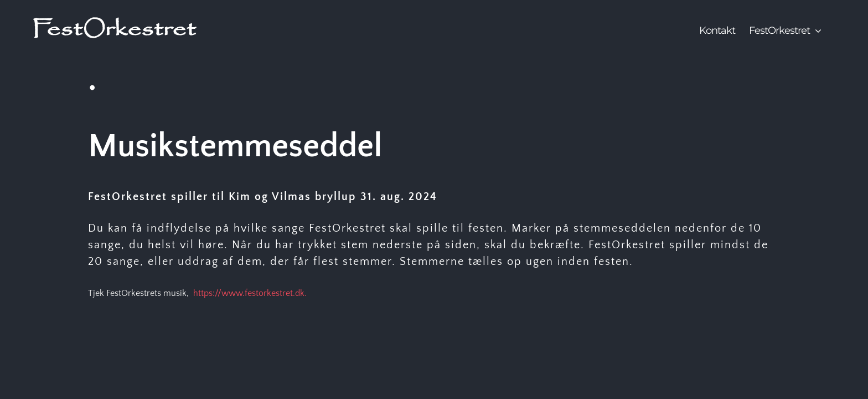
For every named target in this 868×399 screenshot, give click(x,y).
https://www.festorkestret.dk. (250, 293)
